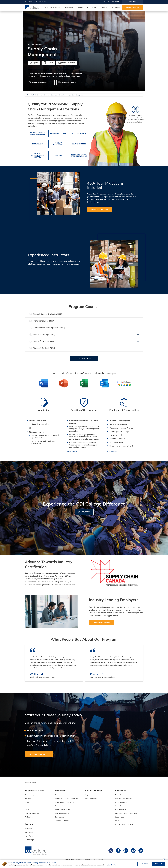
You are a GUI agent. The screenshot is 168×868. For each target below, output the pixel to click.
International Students (63, 810)
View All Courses (84, 359)
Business (28, 799)
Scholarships (59, 817)
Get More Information (39, 754)
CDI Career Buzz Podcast (124, 799)
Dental (27, 802)
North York (29, 836)
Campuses (54, 95)
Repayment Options (62, 813)
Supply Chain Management (76, 95)
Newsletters (119, 795)
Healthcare (29, 806)
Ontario (46, 95)
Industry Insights (121, 802)
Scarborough (29, 840)
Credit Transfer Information (64, 802)
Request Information (133, 7)
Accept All (159, 864)
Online (31, 2)
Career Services (121, 806)
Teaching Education (32, 813)
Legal (27, 810)
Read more (72, 452)
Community (115, 7)
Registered (89, 795)
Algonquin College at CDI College (66, 799)
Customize (144, 864)
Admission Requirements (64, 795)
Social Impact (120, 817)
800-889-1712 (116, 2)
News (117, 821)
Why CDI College (91, 799)
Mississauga (29, 832)
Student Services (121, 810)
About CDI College (99, 7)
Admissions (82, 7)
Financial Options (61, 806)
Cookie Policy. (113, 865)
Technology (29, 817)
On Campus (39, 2)
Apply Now (133, 2)
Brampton (62, 95)
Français (107, 2)
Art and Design (30, 795)
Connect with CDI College (124, 824)
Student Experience (62, 821)
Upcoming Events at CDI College (126, 813)
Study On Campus (36, 95)
